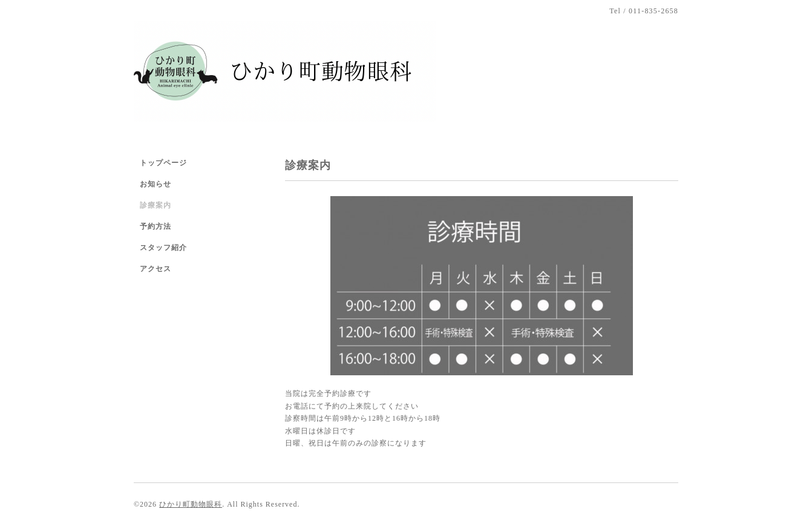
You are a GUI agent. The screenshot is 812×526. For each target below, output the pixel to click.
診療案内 (156, 205)
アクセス (156, 269)
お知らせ (156, 184)
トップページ (163, 163)
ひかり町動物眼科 (191, 504)
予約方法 (156, 226)
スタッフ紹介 (163, 248)
